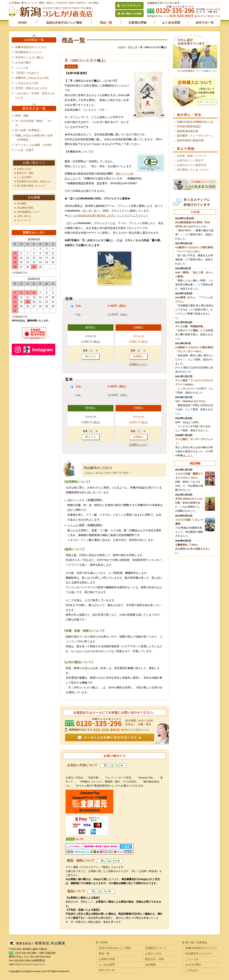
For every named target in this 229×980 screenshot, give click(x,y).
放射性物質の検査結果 (190, 140)
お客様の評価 (137, 22)
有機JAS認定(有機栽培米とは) (195, 122)
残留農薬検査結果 (188, 131)
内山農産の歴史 (25, 208)
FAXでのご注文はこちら (208, 16)
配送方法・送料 (25, 173)
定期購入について (156, 948)
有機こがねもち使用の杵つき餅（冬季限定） (34, 138)
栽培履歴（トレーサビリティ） (196, 136)
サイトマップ (24, 220)
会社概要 (22, 203)
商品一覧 (106, 22)
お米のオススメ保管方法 (192, 165)
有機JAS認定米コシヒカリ (31, 47)
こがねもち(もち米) (27, 83)
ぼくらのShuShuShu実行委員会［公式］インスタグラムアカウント (108, 216)
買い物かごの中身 (131, 14)
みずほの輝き (23, 63)
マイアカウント (131, 5)
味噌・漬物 (22, 116)
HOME (22, 22)
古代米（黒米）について (192, 156)
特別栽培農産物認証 (189, 126)
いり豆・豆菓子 (24, 150)
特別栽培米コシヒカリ (28, 52)
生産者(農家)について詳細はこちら (199, 71)
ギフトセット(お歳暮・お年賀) (33, 145)
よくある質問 (171, 22)
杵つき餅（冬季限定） (28, 130)
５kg (78, 315)
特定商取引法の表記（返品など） (35, 181)
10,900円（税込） (118, 395)
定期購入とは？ (138, 364)
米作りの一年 (205, 22)
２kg (78, 306)
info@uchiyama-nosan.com (30, 964)
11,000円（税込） (118, 315)
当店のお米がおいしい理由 (64, 22)
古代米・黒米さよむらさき (31, 88)
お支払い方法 (24, 169)
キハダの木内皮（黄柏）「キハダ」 (34, 123)
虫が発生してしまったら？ (193, 170)
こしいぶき (22, 68)
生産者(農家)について (28, 212)
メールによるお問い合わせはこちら (110, 737)
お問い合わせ (24, 216)
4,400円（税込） (118, 306)
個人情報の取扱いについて (31, 186)
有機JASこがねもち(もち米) (32, 78)
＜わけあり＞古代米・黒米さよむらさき (35, 95)
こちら (189, 455)
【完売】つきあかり (27, 73)
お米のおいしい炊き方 (190, 160)
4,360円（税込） (118, 386)
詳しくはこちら (112, 765)
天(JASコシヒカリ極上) (29, 57)
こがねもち (192, 970)
